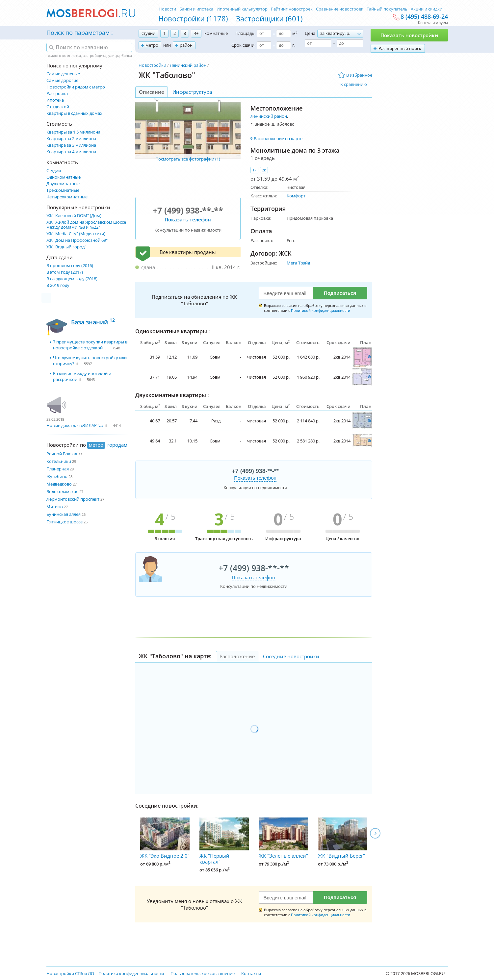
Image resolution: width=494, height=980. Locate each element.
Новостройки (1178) (193, 18)
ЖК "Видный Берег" (343, 838)
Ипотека (55, 100)
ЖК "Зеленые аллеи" (283, 838)
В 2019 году (58, 285)
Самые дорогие (62, 80)
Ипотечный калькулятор (242, 9)
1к (254, 170)
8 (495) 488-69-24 (424, 17)
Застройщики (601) (269, 18)
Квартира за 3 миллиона (71, 145)
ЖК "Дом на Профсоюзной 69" (77, 240)
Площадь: (245, 33)
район (186, 45)
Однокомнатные (64, 177)
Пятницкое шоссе (65, 522)
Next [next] (375, 833)
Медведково (59, 484)
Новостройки (152, 65)
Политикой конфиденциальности (321, 310)
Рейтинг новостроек (292, 9)
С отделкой (58, 107)
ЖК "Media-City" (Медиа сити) (76, 234)
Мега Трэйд (298, 263)
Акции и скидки (427, 9)
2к (264, 170)
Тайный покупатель (387, 9)
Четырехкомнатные (67, 197)
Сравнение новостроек (340, 9)
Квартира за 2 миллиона (71, 139)
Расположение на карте (278, 138)
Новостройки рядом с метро (76, 87)
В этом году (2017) (65, 272)
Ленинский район (188, 65)
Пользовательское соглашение (203, 973)
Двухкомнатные (63, 184)
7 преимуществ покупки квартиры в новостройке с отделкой (90, 345)
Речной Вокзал (62, 454)
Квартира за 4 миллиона (71, 152)
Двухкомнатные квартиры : (172, 395)
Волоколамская (62, 491)
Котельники (59, 461)
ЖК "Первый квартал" (224, 841)
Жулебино (57, 476)
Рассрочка (57, 94)
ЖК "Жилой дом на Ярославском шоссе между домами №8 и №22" (86, 225)
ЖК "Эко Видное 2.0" (165, 838)
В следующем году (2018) (72, 279)
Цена (310, 33)
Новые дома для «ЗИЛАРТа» (75, 425)
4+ (196, 33)
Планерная (58, 469)
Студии (54, 171)
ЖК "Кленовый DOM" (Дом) (74, 216)
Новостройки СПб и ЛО (70, 973)
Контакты (251, 973)
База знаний (93, 321)
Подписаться (340, 293)
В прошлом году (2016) (70, 266)
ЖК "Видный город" (66, 247)
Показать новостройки (409, 35)
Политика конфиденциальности (131, 973)
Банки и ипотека (196, 9)
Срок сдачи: (243, 45)
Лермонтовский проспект (73, 499)
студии (148, 33)
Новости (167, 9)
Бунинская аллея (64, 514)
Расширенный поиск (400, 48)
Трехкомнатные (63, 190)
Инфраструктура (192, 92)
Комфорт (296, 196)
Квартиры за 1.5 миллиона (73, 132)
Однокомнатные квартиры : (172, 331)
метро (152, 45)
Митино (55, 507)
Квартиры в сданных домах (74, 113)
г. (294, 45)
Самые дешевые (63, 74)
